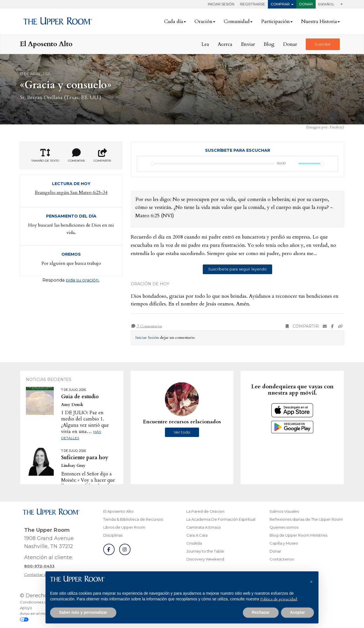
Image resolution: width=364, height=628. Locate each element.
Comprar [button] (280, 4)
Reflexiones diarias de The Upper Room (306, 519)
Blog (269, 44)
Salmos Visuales (284, 511)
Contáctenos (282, 559)
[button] (311, 580)
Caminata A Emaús (203, 527)
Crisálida (194, 543)
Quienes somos (284, 527)
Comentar (76, 155)
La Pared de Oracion (205, 511)
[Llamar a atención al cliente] (39, 566)
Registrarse (253, 4)
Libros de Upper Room (124, 527)
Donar (306, 4)
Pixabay (336, 127)
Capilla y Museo (284, 543)
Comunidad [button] (237, 21)
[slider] (213, 164)
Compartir (102, 155)
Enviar (248, 44)
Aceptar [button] (297, 612)
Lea (205, 44)
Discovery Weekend (205, 559)
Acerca (225, 44)
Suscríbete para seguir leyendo (238, 269)
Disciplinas (113, 535)
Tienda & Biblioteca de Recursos (133, 519)
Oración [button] (203, 21)
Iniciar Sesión (221, 4)
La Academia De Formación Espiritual (221, 519)
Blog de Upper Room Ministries (298, 535)
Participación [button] (275, 21)
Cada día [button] (174, 21)
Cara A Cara (197, 535)
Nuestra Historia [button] (319, 21)
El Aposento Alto (118, 511)
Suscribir (323, 44)
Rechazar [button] (261, 612)
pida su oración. (82, 280)
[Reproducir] (144, 164)
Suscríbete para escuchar (238, 150)
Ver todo (182, 432)
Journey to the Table (205, 551)
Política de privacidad (279, 599)
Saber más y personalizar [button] (83, 612)
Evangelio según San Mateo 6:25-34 (71, 192)
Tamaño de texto (45, 155)
